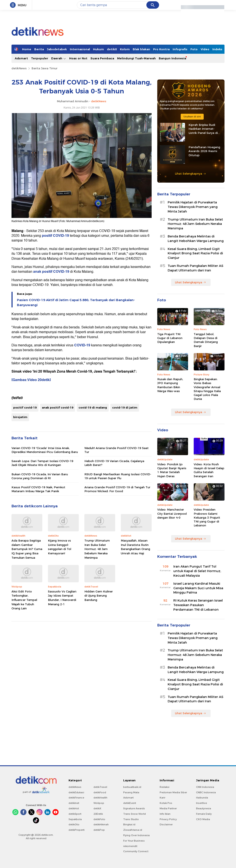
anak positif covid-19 (58, 407)
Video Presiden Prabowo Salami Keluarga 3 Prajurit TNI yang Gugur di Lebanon (207, 517)
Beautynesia (204, 808)
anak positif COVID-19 (51, 272)
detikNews (19, 68)
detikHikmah (101, 824)
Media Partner (168, 808)
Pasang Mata (131, 792)
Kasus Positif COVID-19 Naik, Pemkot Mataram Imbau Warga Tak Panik (38, 489)
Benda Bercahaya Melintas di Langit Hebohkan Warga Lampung (196, 239)
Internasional (80, 49)
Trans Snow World (134, 814)
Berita (39, 49)
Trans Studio (131, 819)
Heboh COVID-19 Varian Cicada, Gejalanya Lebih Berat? (114, 463)
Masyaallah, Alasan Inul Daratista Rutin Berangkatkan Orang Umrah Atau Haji (135, 547)
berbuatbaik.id (132, 787)
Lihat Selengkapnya (190, 174)
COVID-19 (82, 345)
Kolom (125, 49)
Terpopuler (40, 58)
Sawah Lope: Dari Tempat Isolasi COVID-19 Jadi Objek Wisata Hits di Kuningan (42, 463)
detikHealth (100, 798)
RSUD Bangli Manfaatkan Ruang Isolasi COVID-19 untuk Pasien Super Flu (118, 476)
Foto (194, 49)
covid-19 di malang (93, 407)
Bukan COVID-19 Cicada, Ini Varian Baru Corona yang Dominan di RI (40, 476)
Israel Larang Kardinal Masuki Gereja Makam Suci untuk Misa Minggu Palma (198, 588)
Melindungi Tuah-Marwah (136, 58)
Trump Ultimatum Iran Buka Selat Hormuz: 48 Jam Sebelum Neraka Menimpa (97, 549)
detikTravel (100, 787)
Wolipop (99, 803)
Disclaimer (166, 824)
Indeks (217, 49)
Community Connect (136, 851)
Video (205, 49)
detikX (112, 49)
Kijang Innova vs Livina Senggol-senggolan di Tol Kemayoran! (60, 547)
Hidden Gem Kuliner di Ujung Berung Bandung (99, 596)
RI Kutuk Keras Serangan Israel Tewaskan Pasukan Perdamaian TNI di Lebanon (198, 605)
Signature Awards (134, 808)
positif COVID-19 (55, 236)
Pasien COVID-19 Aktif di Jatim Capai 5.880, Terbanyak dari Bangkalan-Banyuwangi (76, 302)
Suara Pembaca (102, 58)
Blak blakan (141, 49)
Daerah (59, 58)
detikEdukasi (76, 792)
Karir (162, 798)
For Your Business (134, 841)
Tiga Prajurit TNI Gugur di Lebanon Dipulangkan (170, 338)
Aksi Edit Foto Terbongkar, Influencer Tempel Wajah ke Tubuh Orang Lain (24, 600)
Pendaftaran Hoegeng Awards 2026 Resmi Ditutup (204, 151)
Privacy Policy (168, 819)
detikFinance (76, 798)
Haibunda (202, 798)
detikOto (74, 824)
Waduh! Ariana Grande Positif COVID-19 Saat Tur (116, 450)
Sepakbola (75, 819)
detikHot (74, 808)
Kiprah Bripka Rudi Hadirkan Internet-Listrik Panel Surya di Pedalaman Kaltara (203, 129)
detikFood (100, 792)
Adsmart (21, 58)
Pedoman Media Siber (173, 792)
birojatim (20, 417)
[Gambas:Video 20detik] (31, 380)
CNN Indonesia (205, 787)
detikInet (74, 803)
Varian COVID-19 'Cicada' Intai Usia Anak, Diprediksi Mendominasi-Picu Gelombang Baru (45, 450)
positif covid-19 (25, 407)
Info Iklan (165, 814)
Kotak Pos (166, 803)
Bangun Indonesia (172, 58)
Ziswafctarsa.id (133, 830)
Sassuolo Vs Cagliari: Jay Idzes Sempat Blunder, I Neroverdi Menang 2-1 (62, 598)
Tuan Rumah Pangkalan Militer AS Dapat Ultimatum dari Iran (195, 268)
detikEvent (130, 803)
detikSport (75, 814)
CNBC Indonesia (206, 792)
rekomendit (130, 846)
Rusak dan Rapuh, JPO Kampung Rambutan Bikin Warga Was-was (170, 385)
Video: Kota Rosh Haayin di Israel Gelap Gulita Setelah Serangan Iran (209, 470)
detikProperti (77, 830)
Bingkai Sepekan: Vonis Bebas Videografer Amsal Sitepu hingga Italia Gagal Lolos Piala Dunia (207, 389)
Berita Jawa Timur (44, 68)
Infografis (180, 49)
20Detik (98, 814)
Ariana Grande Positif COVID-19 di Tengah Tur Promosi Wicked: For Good (117, 489)
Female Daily (204, 814)
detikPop (99, 830)
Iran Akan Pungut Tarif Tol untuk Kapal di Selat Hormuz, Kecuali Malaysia (197, 571)
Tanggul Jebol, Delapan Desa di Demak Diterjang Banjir (206, 340)
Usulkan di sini (192, 117)
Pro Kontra (161, 49)
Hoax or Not (78, 58)
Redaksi (165, 787)
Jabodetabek (57, 49)
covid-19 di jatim (125, 407)
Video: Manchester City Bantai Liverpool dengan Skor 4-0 (172, 513)
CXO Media (203, 819)
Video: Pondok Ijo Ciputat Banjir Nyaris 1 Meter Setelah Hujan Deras (172, 470)
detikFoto (99, 819)
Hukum (98, 49)
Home (27, 49)
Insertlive (202, 803)
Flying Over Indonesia (136, 835)
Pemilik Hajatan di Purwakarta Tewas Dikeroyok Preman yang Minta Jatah (193, 207)
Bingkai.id (129, 824)
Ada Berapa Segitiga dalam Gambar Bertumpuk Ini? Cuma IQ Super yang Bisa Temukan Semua (27, 549)
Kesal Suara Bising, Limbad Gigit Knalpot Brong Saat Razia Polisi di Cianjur (195, 253)
